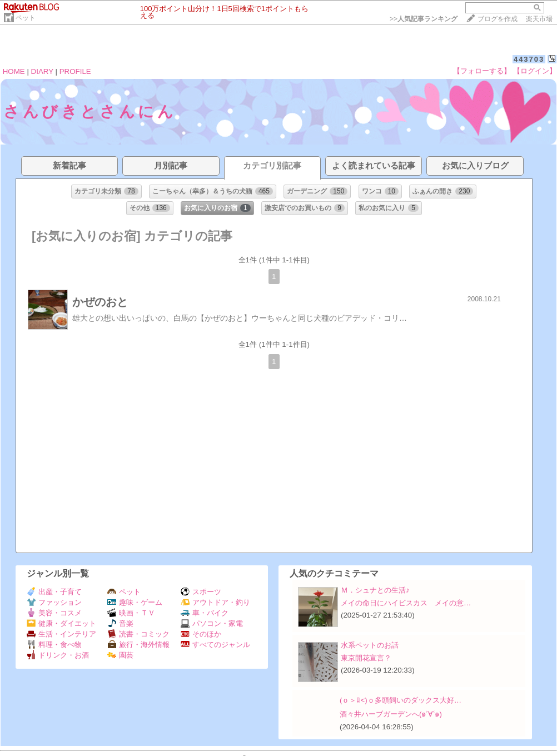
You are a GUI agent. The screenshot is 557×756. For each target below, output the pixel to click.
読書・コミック (138, 634)
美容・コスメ (54, 613)
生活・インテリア (61, 634)
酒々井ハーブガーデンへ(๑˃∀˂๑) (391, 714)
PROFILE (75, 71)
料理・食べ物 (54, 645)
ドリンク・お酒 (58, 655)
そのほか (201, 634)
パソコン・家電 (212, 623)
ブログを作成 (498, 19)
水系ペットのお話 (370, 645)
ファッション (54, 602)
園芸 (120, 655)
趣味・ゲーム (135, 602)
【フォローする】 (482, 71)
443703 (529, 59)
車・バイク (205, 613)
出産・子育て (54, 592)
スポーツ (201, 592)
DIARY (42, 71)
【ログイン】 (535, 71)
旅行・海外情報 (138, 645)
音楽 (120, 623)
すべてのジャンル (215, 645)
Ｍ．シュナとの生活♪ (375, 590)
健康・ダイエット (61, 623)
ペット (26, 18)
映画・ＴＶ (131, 613)
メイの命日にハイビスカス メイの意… (406, 603)
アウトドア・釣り (215, 602)
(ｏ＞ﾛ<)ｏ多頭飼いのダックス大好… (401, 700)
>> (424, 19)
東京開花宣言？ (366, 658)
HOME (14, 71)
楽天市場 (539, 19)
